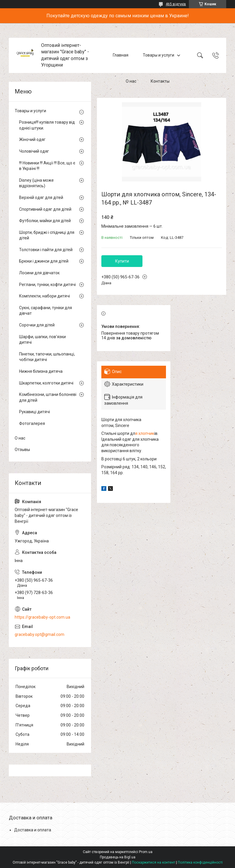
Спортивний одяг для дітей (45, 209)
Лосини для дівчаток (39, 273)
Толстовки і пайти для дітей (46, 250)
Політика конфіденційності (200, 862)
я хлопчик (145, 433)
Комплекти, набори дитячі (45, 296)
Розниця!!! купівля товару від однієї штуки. (47, 125)
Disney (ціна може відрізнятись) (36, 183)
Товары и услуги (158, 55)
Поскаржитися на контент (153, 862)
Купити (122, 261)
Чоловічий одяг (34, 151)
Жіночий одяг (32, 139)
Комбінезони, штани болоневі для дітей (48, 397)
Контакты (160, 81)
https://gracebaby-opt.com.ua (42, 617)
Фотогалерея (32, 423)
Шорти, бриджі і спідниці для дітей (47, 235)
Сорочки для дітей (37, 325)
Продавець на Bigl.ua (118, 857)
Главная (121, 55)
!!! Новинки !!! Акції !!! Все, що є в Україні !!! (47, 166)
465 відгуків (176, 4)
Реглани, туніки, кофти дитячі (47, 285)
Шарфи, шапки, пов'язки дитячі (42, 340)
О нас (131, 81)
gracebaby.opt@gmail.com (40, 634)
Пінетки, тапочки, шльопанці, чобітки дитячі (47, 357)
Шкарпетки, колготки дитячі (46, 383)
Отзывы (22, 450)
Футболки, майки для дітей (45, 221)
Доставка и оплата (33, 830)
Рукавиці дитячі (35, 412)
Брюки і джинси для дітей (44, 261)
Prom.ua (146, 852)
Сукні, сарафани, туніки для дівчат (46, 311)
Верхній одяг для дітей (41, 198)
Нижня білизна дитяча (41, 371)
